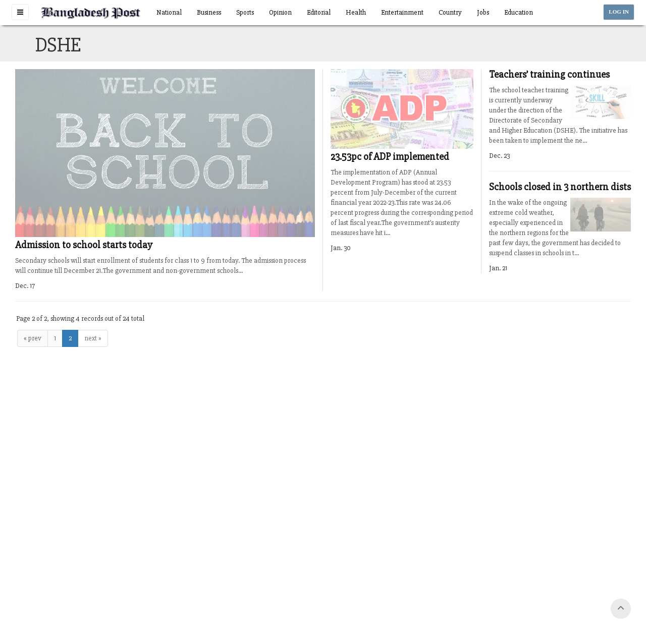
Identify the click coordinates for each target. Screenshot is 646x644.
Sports (245, 12)
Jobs (483, 12)
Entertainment (402, 12)
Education (519, 12)
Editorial (319, 12)
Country (450, 12)
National (169, 12)
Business (209, 12)
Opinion (280, 12)
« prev (33, 338)
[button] (20, 12)
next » (93, 338)
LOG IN (619, 12)
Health (356, 12)
